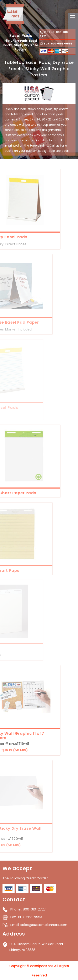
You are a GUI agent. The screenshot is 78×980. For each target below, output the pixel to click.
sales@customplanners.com (39, 925)
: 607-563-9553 (26, 917)
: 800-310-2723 (28, 909)
